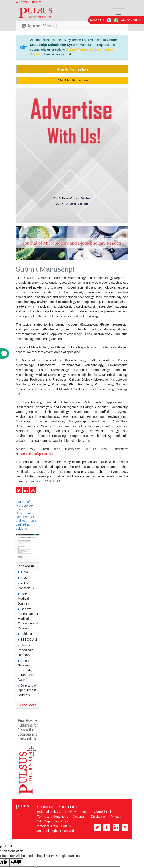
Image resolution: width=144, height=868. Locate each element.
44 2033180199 (28, 2)
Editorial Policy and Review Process (63, 812)
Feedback (61, 821)
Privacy (116, 817)
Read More (28, 705)
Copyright (80, 817)
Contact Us (45, 807)
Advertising (101, 812)
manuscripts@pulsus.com (37, 454)
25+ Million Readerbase (72, 80)
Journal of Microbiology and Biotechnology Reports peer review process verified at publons (26, 515)
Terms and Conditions (53, 817)
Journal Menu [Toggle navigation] (38, 26)
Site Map (44, 821)
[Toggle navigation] (119, 13)
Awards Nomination (72, 69)
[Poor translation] (16, 863)
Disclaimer (98, 817)
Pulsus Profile (67, 807)
